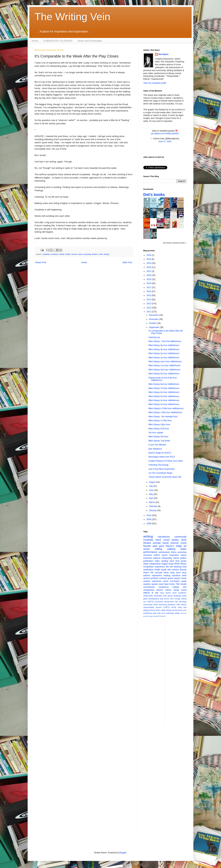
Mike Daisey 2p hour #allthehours (164, 353)
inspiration (174, 555)
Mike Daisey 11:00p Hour (160, 421)
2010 (149, 515)
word (172, 561)
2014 (149, 300)
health (68, 254)
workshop (182, 552)
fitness (183, 564)
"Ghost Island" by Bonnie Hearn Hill (165, 477)
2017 (149, 287)
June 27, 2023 (165, 142)
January (153, 510)
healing (167, 576)
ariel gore (158, 546)
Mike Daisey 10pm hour (159, 425)
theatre (95, 254)
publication (148, 561)
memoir (74, 254)
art (185, 546)
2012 (149, 308)
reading (165, 561)
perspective (169, 602)
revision (175, 570)
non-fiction (175, 581)
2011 (149, 312)
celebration (148, 570)
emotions (55, 254)
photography (154, 599)
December (154, 315)
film (168, 567)
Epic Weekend (155, 449)
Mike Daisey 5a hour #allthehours (164, 396)
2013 (149, 304)
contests (163, 578)
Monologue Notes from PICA (162, 457)
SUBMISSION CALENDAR (58, 41)
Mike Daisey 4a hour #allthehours (164, 400)
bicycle (153, 610)
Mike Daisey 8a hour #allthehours (164, 384)
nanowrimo (164, 537)
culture (168, 590)
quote (184, 581)
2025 (149, 255)
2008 (149, 524)
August (153, 482)
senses (159, 607)
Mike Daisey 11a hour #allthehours (164, 365)
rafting (184, 599)
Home (35, 41)
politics (183, 558)
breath (184, 584)
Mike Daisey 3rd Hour (158, 437)
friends (147, 546)
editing (158, 549)
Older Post (127, 262)
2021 (149, 271)
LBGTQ (150, 602)
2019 (149, 279)
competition (149, 567)
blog (162, 593)
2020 (149, 275)
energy (177, 599)
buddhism (182, 593)
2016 (149, 291)
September (154, 327)
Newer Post (41, 262)
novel (184, 543)
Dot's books (154, 195)
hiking (169, 610)
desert (168, 593)
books (184, 561)
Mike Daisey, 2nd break (159, 441)
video (157, 561)
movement (159, 602)
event (166, 581)
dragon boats (168, 564)
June (152, 490)
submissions (164, 552)
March (152, 502)
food (184, 567)
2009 (149, 519)
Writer (177, 564)
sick (185, 587)
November (154, 319)
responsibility (149, 607)
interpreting (167, 558)
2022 (149, 267)
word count (163, 540)
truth (165, 596)
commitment (149, 587)
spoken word (157, 584)
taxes (81, 254)
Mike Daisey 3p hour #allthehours (164, 349)
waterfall (156, 616)
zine (163, 613)
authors (147, 576)
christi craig (176, 607)
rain (176, 602)
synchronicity (177, 610)
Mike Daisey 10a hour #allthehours (164, 370)
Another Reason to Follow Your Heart (166, 461)
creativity (46, 254)
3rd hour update (156, 433)
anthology (170, 613)
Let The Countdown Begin (160, 473)
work (101, 254)
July (151, 486)
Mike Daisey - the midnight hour (163, 417)
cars (172, 599)
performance (150, 552)
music (147, 549)
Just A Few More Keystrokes (162, 469)
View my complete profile (155, 83)
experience (160, 567)
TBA (178, 584)
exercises (148, 558)
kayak (164, 570)
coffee (163, 610)
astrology (183, 602)
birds (158, 610)
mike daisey (181, 604)
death (156, 604)
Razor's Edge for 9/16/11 (160, 453)
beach (165, 555)
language (177, 596)
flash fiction (170, 584)
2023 (149, 263)
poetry (175, 540)
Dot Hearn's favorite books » (175, 243)
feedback (171, 604)
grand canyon (174, 578)
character (148, 555)
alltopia (146, 610)
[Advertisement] (181, 675)
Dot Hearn (163, 54)
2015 (149, 295)
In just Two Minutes (157, 445)
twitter (177, 613)
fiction (174, 552)
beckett (163, 616)
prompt (157, 543)
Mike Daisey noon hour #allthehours (165, 362)
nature (176, 558)
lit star (155, 593)
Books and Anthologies (90, 41)
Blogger (123, 853)
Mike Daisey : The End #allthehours (165, 341)
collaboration (155, 564)
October (153, 323)
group (170, 596)
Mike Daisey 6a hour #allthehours (164, 392)
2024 (149, 259)
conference (164, 587)
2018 (149, 283)
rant (185, 607)
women (160, 590)
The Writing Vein (72, 17)
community (180, 537)
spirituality (158, 596)
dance (184, 555)
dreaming (163, 604)
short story (181, 573)
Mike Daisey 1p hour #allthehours (164, 358)
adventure (157, 581)
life (171, 567)
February (153, 506)
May (151, 494)
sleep (146, 564)
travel (165, 543)
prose (167, 599)
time (178, 561)
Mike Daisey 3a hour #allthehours (164, 404)
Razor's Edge (174, 546)
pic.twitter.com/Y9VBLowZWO (165, 134)
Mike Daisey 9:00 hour (159, 429)
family (62, 254)
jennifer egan (148, 616)
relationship (148, 596)
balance (157, 558)
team (175, 593)
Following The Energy (158, 465)
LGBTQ (166, 607)
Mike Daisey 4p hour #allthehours (164, 345)
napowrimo (157, 576)
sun (145, 602)
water (183, 549)
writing (106, 254)
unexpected (149, 590)
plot (169, 570)
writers (157, 555)
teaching (87, 254)
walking (171, 549)
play (162, 599)
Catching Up (154, 337)
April (151, 498)
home (184, 578)
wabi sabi (157, 613)
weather (147, 584)
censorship (148, 604)
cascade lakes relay (165, 573)
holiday (176, 587)
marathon (176, 576)
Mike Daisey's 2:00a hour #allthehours (166, 408)
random (147, 581)
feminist (184, 613)
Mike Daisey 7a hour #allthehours (164, 388)
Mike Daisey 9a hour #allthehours (164, 374)
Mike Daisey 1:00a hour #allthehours (165, 412)
